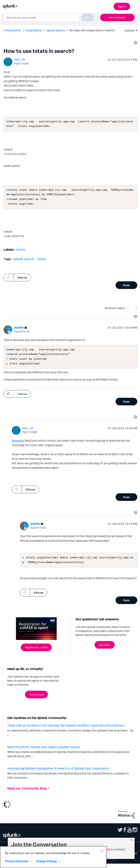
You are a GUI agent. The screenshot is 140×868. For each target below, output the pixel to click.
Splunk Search (56, 30)
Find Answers (12, 30)
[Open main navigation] (135, 6)
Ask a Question (117, 17)
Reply (127, 287)
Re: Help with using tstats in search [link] (92, 30)
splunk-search (24, 261)
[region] (53, 857)
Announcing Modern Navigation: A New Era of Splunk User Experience (58, 773)
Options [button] (128, 30)
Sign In (122, 6)
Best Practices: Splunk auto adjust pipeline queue (43, 751)
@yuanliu (18, 444)
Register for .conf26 (36, 652)
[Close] (102, 851)
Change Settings (47, 861)
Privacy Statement (17, 861)
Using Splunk (34, 30)
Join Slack (105, 649)
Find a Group (36, 699)
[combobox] (49, 17)
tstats (21, 252)
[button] (135, 43)
